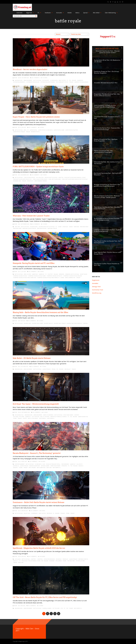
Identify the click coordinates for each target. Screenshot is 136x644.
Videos (77, 13)
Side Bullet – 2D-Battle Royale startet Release (32, 358)
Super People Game (59, 130)
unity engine (32, 467)
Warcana (76, 227)
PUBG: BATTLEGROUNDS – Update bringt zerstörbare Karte (38, 167)
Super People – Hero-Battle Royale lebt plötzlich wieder (36, 117)
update (25, 418)
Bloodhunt (46, 80)
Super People (33, 130)
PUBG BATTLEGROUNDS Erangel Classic (75, 177)
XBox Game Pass (41, 467)
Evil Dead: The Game (19, 417)
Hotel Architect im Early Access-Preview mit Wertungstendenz (105, 106)
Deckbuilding (34, 227)
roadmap (52, 561)
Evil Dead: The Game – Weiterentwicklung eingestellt (36, 404)
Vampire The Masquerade (81, 82)
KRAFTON (61, 177)
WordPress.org (97, 293)
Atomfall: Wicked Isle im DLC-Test (106, 83)
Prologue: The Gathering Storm (31, 561)
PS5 (70, 80)
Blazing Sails (27, 323)
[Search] (36, 16)
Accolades (18, 559)
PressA (54, 369)
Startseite (19, 13)
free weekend (65, 464)
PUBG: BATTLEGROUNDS (55, 179)
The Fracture (71, 561)
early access (62, 80)
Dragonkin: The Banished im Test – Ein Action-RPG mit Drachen (107, 95)
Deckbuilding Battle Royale (47, 227)
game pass (35, 274)
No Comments (36, 78)
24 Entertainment (20, 464)
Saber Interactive (83, 417)
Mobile (70, 13)
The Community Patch (62, 82)
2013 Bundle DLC (19, 415)
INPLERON (49, 513)
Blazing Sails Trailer (60, 323)
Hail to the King (45, 417)
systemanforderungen (33, 82)
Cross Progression (49, 559)
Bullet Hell (27, 513)
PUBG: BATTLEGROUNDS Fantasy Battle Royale (75, 179)
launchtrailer (47, 369)
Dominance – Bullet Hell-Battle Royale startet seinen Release (39, 502)
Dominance (34, 513)
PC (39, 13)
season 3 (81, 466)
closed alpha (54, 80)
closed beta (38, 464)
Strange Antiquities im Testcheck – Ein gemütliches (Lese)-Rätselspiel (107, 185)
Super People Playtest (72, 130)
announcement (28, 80)
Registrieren (96, 280)
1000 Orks (17, 227)
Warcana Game (17, 228)
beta (25, 130)
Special (86, 13)
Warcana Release (42, 228)
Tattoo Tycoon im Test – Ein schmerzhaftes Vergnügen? (103, 151)
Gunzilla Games (47, 608)
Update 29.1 (30, 181)
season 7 (16, 467)
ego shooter (40, 177)
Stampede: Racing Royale (20, 276)
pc (67, 80)
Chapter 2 (40, 559)
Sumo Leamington (70, 278)
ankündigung (19, 80)
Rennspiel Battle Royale (72, 274)
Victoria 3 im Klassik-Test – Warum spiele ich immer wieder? (108, 52)
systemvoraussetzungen (48, 82)
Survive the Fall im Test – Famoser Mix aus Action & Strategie (107, 129)
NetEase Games (45, 466)
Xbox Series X (51, 418)
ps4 (42, 561)
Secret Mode (84, 274)
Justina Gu (16, 466)
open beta (64, 466)
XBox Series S (43, 418)
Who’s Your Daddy (33, 418)
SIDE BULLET (68, 369)
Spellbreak (59, 561)
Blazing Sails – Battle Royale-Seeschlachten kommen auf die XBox (40, 312)
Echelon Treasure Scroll (53, 464)
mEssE (16, 78)
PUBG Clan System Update (40, 179)
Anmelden (95, 283)
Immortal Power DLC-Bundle (59, 417)
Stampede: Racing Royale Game (37, 276)
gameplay (42, 274)
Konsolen (60, 13)
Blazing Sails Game (38, 323)
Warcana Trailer (52, 228)
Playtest (50, 274)
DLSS (44, 464)
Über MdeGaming (111, 13)
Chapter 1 (34, 559)
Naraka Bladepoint (35, 466)
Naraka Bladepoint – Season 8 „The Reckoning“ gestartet (37, 453)
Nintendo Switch (83, 559)
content (77, 415)
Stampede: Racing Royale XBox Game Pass (25, 278)
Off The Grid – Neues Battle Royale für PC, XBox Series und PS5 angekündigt (45, 597)
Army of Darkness (48, 415)
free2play (65, 559)
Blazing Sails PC (48, 323)
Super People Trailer (19, 132)
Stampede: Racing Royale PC (54, 276)
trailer (71, 82)
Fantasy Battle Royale (51, 177)
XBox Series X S (57, 467)
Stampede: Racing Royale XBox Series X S (48, 278)
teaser (71, 608)
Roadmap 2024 (17, 181)
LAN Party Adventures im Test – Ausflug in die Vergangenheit (108, 231)
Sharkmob (80, 80)
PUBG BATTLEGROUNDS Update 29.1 (23, 179)
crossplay (59, 559)
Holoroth (79, 464)
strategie (65, 227)
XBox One (49, 467)
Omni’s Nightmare (55, 466)
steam (60, 227)
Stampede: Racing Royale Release (73, 276)
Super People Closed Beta (45, 130)
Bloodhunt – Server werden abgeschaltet (30, 69)
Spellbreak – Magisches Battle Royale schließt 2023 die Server (39, 548)
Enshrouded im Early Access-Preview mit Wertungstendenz (107, 219)
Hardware (49, 13)
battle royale (37, 80)
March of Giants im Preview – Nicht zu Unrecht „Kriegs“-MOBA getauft (107, 197)
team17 (71, 227)
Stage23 (63, 513)
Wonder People (35, 132)
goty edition (35, 417)
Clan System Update (29, 177)
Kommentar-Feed (98, 290)
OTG (62, 608)
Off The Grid (56, 608)
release (74, 80)
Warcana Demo (84, 227)
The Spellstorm (80, 561)
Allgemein (30, 13)
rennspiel (62, 274)
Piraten (85, 323)
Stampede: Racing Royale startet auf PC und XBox (34, 263)
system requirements (19, 82)
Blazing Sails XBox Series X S (74, 323)
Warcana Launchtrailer (29, 228)
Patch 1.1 (16, 561)
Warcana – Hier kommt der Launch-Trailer (31, 216)
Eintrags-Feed (96, 287)
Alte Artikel (97, 13)
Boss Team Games (68, 415)
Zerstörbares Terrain (41, 181)
